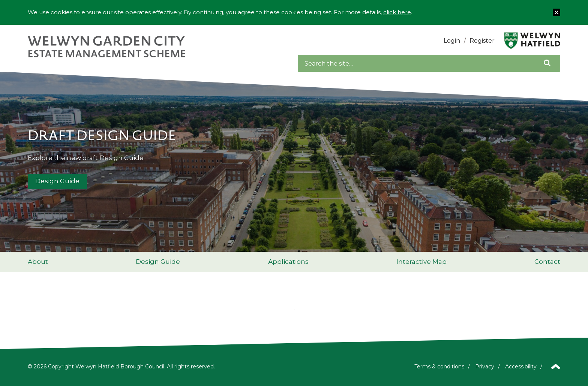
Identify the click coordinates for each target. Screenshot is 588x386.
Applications (288, 262)
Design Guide (57, 181)
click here (397, 12)
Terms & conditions (439, 367)
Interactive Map (421, 262)
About (38, 262)
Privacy (485, 367)
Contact (547, 262)
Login (452, 41)
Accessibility (521, 367)
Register (482, 41)
